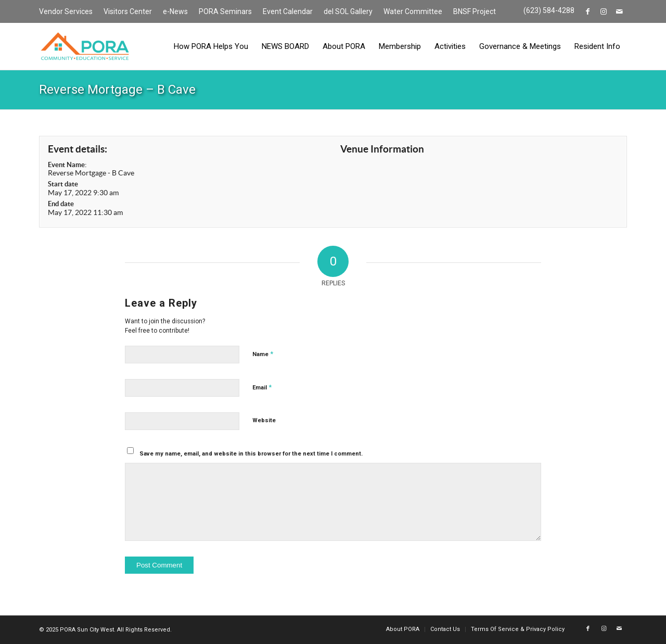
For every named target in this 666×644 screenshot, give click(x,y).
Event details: (78, 149)
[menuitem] (69, 12)
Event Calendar (288, 11)
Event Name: (67, 165)
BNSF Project (475, 11)
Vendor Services (66, 11)
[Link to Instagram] (603, 11)
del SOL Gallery (348, 11)
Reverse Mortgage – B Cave (117, 90)
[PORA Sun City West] (85, 46)
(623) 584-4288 (549, 10)
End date (61, 204)
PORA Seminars (225, 11)
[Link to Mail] (619, 11)
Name (263, 354)
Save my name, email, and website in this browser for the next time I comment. (251, 454)
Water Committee (413, 11)
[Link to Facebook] (588, 11)
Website (264, 420)
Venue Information (382, 149)
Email (262, 387)
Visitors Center (128, 11)
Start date (63, 184)
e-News (175, 11)
